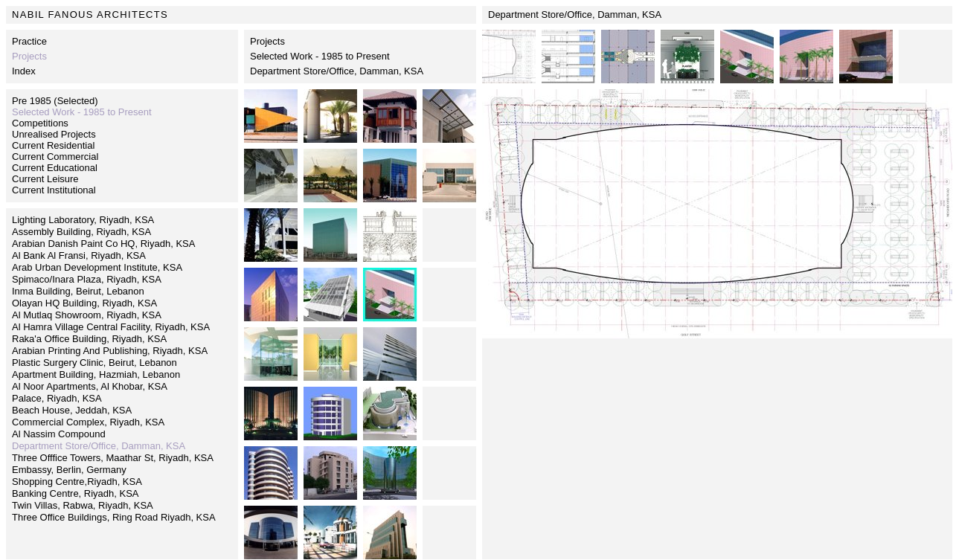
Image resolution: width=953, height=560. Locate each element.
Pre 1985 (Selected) (55, 101)
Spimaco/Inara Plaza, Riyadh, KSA (87, 279)
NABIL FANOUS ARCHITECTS (90, 15)
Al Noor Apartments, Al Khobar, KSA (90, 386)
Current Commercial (55, 157)
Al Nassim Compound (59, 434)
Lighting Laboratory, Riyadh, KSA (83, 220)
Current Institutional (54, 190)
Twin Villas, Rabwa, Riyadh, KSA (83, 505)
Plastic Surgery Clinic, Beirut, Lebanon (94, 363)
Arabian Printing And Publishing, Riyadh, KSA (110, 351)
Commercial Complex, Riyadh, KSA (88, 422)
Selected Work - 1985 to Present (320, 56)
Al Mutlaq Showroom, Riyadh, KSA (87, 315)
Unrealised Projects (54, 134)
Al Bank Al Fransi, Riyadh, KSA (79, 255)
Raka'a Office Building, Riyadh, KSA (89, 339)
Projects (267, 41)
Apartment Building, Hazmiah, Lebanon (96, 374)
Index (24, 71)
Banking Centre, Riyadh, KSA (76, 493)
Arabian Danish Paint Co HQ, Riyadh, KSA (103, 244)
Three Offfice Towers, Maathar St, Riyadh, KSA (113, 458)
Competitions (40, 123)
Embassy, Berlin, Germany (69, 470)
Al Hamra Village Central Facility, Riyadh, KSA (111, 327)
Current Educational (55, 168)
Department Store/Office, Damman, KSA (337, 71)
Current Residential (53, 145)
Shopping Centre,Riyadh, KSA (77, 482)
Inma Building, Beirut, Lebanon (78, 291)
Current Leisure (45, 179)
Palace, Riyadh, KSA (57, 398)
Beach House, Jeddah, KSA (72, 410)
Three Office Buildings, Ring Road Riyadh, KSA (114, 517)
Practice (29, 41)
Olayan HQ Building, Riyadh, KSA (84, 303)
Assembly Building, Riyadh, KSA (81, 232)
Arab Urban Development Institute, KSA (97, 267)
